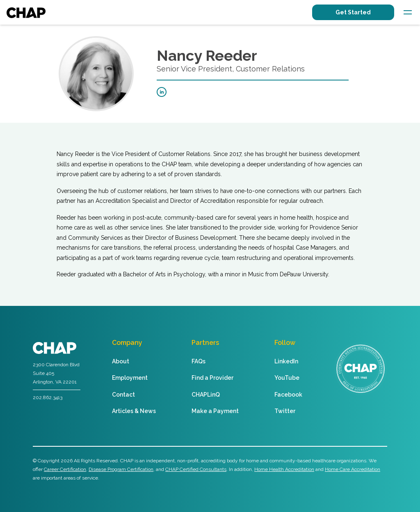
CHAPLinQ (206, 395)
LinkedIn (286, 361)
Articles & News (134, 411)
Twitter (285, 411)
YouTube (287, 378)
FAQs (199, 361)
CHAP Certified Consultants (196, 469)
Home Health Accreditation (284, 469)
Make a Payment (215, 411)
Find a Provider (212, 378)
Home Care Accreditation (353, 469)
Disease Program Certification (121, 469)
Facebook (288, 395)
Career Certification (65, 469)
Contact (123, 395)
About (121, 361)
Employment (130, 378)
